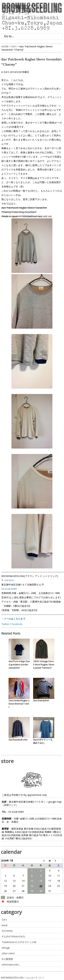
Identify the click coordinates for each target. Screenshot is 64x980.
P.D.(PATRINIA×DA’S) (13, 936)
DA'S (7, 72)
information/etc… (11, 965)
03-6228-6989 (16, 812)
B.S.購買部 (7, 959)
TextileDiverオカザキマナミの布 (19, 942)
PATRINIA (7, 931)
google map (55, 802)
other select (8, 953)
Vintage (6, 948)
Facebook (17, 624)
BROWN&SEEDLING (12, 978)
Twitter (5, 624)
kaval (5, 925)
